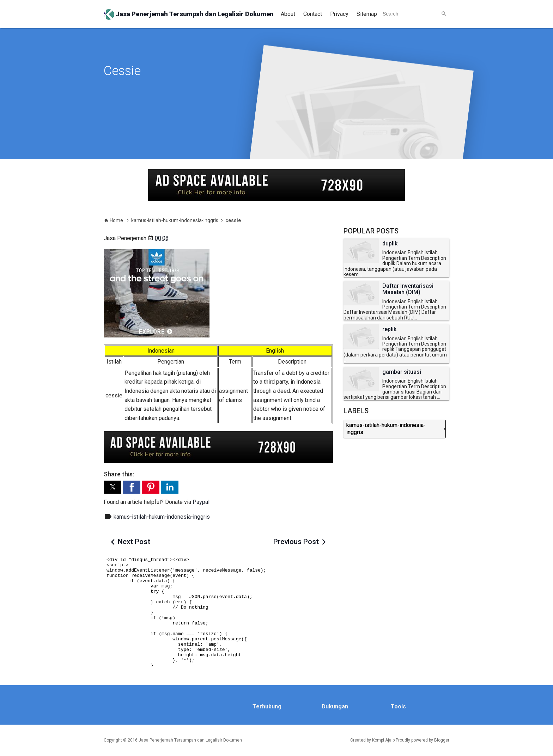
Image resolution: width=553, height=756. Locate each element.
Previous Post (296, 542)
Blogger (442, 740)
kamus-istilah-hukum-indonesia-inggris (162, 517)
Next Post (134, 542)
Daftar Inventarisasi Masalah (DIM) (408, 289)
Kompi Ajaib (383, 740)
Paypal (201, 502)
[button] (113, 487)
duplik (390, 244)
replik (389, 329)
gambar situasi (402, 372)
